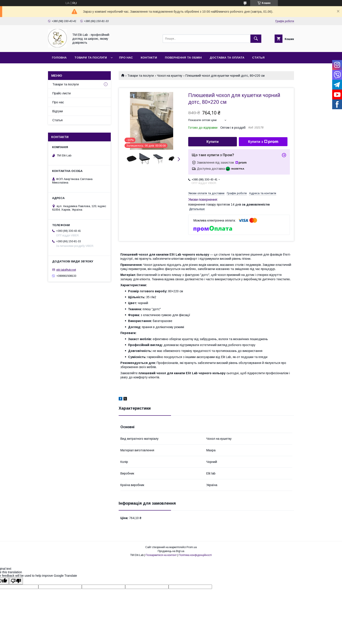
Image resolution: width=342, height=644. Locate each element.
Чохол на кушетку (170, 76)
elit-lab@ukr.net (66, 270)
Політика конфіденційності (195, 555)
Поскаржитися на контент (161, 555)
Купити (213, 142)
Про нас (126, 58)
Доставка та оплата (227, 58)
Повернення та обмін (183, 58)
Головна (59, 58)
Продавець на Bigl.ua (171, 551)
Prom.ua (192, 547)
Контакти (149, 58)
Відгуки (58, 111)
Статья (258, 58)
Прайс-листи (62, 93)
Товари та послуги (91, 58)
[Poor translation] (16, 581)
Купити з (263, 142)
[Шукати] (256, 39)
